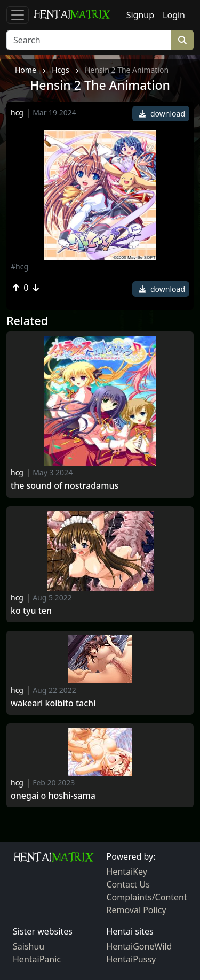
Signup (140, 15)
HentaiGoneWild (139, 946)
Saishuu (29, 946)
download (162, 114)
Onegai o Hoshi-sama (53, 796)
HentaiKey (127, 871)
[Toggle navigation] (18, 15)
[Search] (89, 40)
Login (174, 15)
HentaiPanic (37, 959)
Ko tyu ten (31, 611)
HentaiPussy (131, 959)
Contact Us (128, 884)
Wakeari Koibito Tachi (53, 703)
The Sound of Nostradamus (65, 486)
